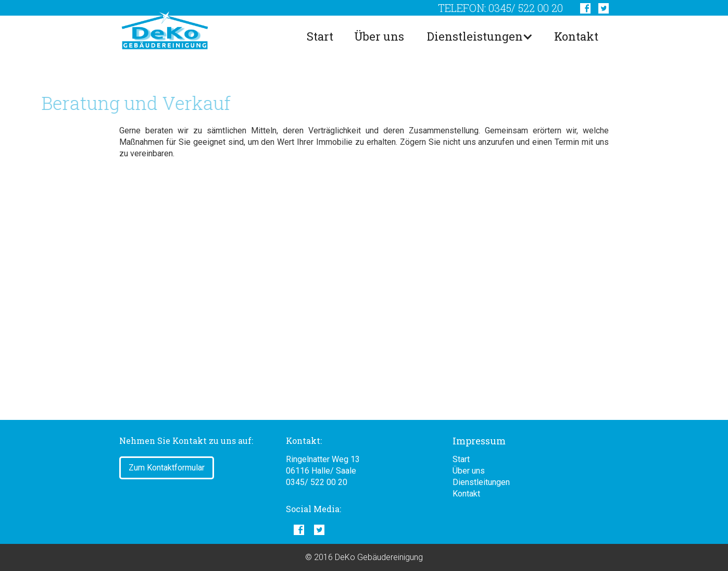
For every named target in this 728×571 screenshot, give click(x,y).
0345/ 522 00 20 (317, 482)
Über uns (379, 36)
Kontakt (576, 36)
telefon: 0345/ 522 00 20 (500, 8)
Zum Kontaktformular (167, 468)
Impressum (479, 441)
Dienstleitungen (481, 482)
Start (320, 36)
